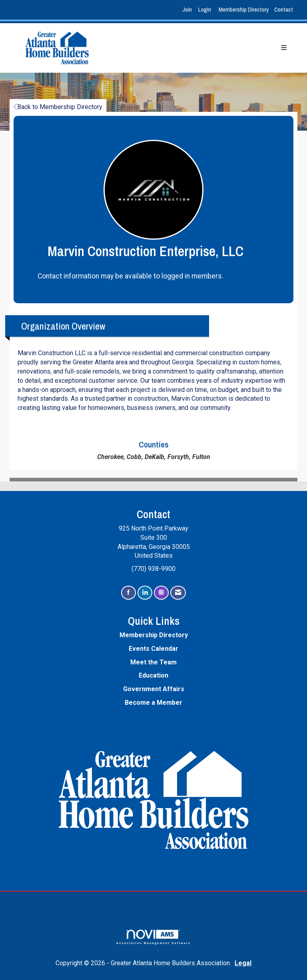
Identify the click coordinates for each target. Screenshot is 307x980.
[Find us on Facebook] (129, 593)
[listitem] (188, 10)
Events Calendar (153, 649)
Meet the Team (153, 662)
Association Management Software (153, 937)
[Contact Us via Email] (178, 593)
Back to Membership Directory (58, 107)
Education (153, 675)
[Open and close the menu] (200, 48)
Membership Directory (244, 9)
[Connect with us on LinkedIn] (145, 593)
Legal (243, 963)
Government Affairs (154, 689)
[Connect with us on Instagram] (161, 593)
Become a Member (153, 703)
